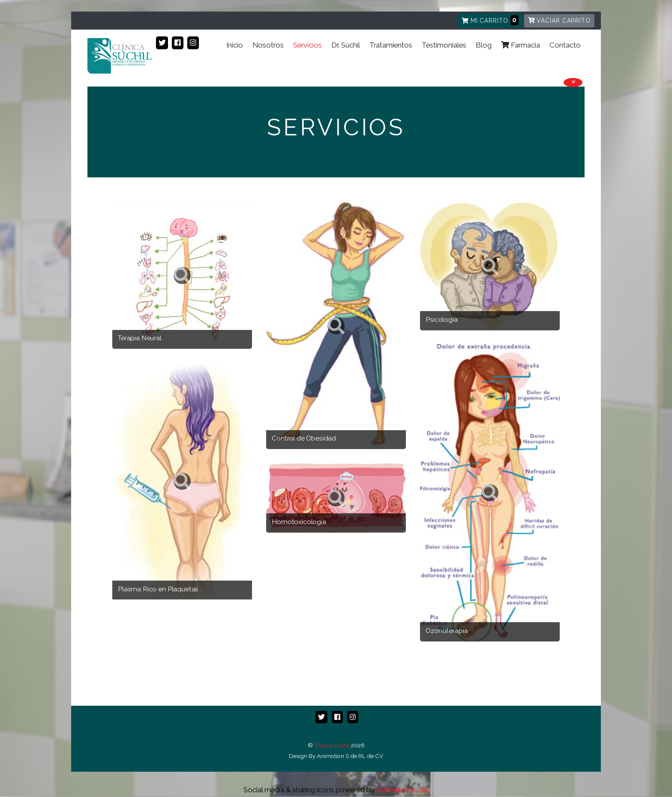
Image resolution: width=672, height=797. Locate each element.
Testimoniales (436, 63)
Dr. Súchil (333, 63)
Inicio (214, 63)
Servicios (292, 63)
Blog (478, 63)
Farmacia (517, 63)
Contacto (564, 63)
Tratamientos (380, 63)
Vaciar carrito (559, 21)
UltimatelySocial (403, 790)
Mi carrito (490, 20)
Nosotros (250, 63)
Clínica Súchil (332, 746)
